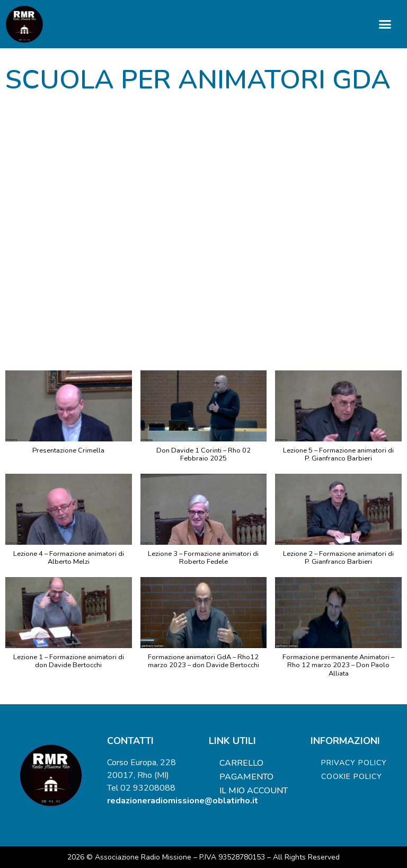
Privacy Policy (354, 763)
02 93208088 (148, 788)
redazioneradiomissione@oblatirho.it (183, 801)
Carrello (241, 763)
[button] (385, 24)
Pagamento (246, 777)
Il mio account (254, 791)
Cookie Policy (352, 777)
